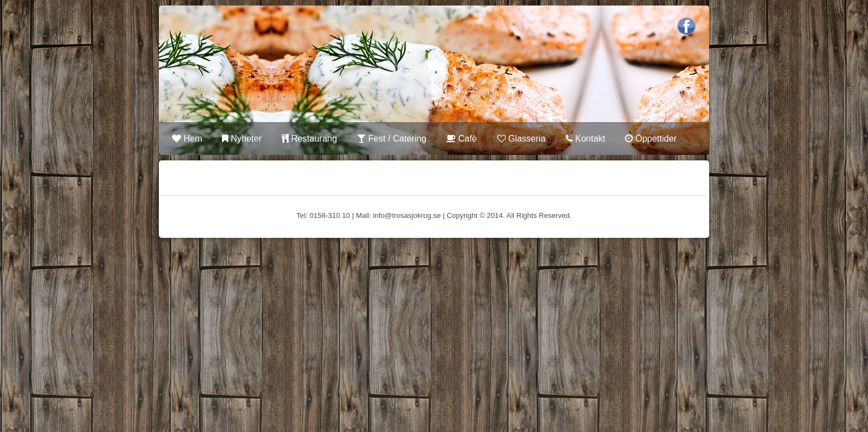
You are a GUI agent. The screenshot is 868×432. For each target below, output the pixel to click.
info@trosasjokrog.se (407, 215)
